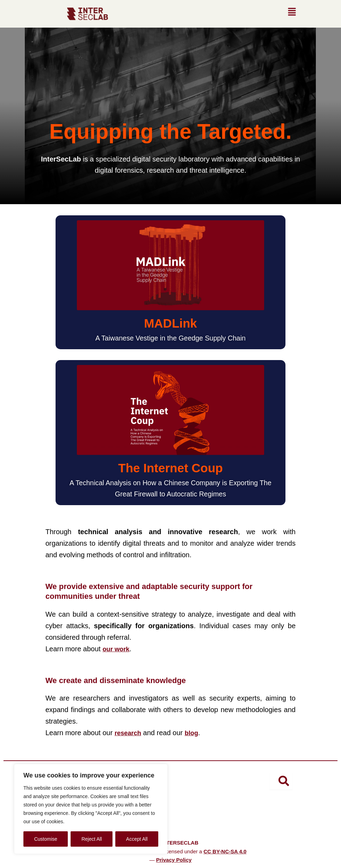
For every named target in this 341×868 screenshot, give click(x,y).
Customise (46, 839)
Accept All (137, 839)
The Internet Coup (170, 468)
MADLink (170, 323)
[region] (91, 809)
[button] (292, 14)
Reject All (92, 839)
